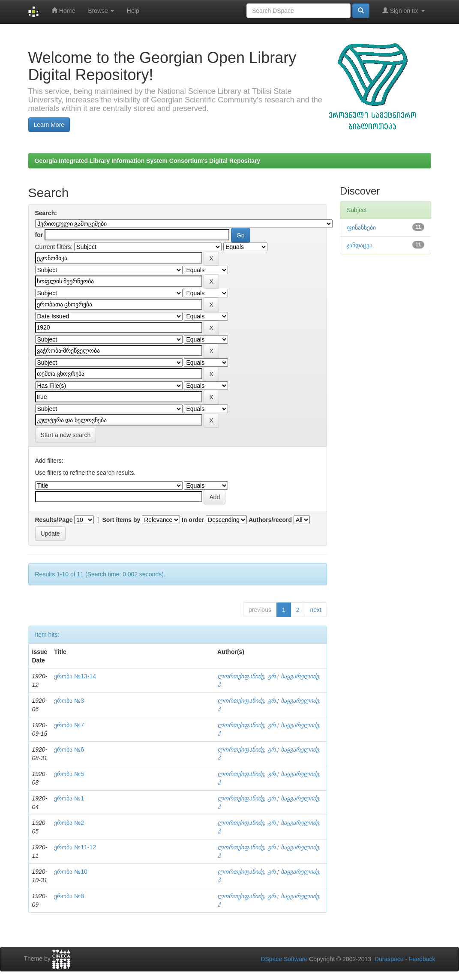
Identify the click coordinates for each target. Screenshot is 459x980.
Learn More (49, 125)
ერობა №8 (69, 896)
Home (63, 10)
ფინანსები (361, 228)
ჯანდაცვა (360, 245)
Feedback (422, 959)
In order (193, 520)
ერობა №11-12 (75, 847)
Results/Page (54, 520)
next (316, 610)
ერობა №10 (70, 872)
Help (133, 11)
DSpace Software (284, 959)
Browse (101, 11)
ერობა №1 (69, 798)
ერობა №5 (69, 774)
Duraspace (389, 959)
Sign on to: (403, 10)
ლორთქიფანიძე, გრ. (247, 676)
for (39, 235)
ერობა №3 (69, 701)
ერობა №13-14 (75, 676)
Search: (46, 213)
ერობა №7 (69, 725)
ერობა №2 (69, 823)
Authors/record (270, 520)
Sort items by (121, 520)
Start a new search (66, 435)
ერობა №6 (69, 749)
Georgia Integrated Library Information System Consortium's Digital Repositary (148, 161)
